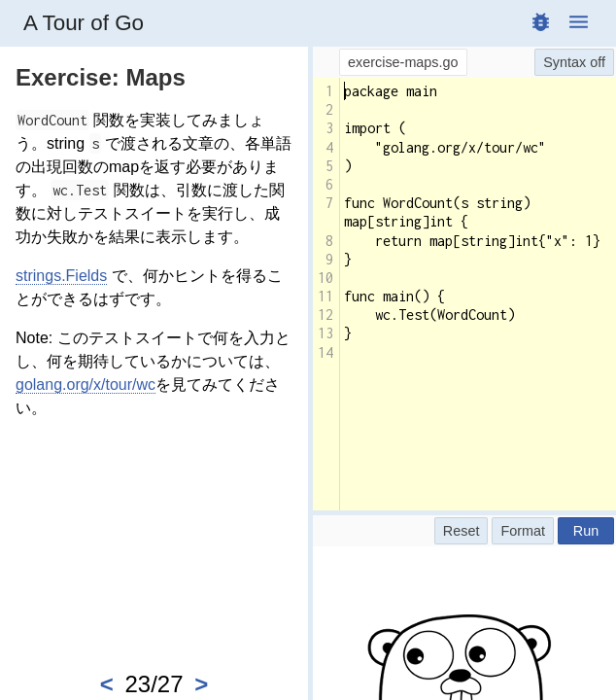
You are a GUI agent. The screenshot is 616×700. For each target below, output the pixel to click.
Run (586, 531)
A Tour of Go (84, 23)
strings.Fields (61, 276)
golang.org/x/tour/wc (86, 385)
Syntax (565, 62)
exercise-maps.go (403, 62)
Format (523, 531)
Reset (462, 531)
